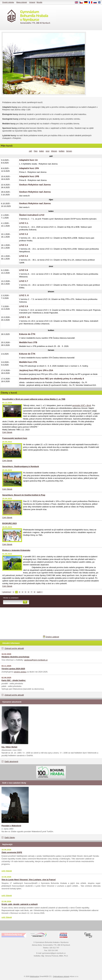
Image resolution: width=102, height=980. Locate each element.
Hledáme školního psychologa (15, 657)
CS (82, 3)
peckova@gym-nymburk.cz (36, 660)
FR (92, 3)
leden (42, 151)
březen (54, 151)
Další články (10, 837)
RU (96, 3)
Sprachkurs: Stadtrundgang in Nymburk (21, 466)
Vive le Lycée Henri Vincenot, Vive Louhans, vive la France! (29, 880)
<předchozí (7, 592)
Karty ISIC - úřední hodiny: (14, 680)
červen (69, 151)
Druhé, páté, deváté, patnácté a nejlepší (20, 904)
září (30, 151)
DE (87, 3)
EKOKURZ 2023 (9, 523)
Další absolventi (11, 761)
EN (78, 3)
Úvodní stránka (8, 2)
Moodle (39, 2)
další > (40, 592)
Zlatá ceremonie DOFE (12, 852)
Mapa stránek (22, 2)
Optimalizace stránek (61, 976)
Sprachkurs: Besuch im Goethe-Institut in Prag (24, 495)
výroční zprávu (20, 672)
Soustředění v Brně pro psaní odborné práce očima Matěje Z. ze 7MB (34, 399)
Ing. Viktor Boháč (9, 747)
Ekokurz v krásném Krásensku (16, 550)
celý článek (7, 871)
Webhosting (35, 976)
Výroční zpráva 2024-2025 (13, 669)
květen (62, 151)
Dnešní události (52, 637)
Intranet (32, 2)
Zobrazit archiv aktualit (14, 648)
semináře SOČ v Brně (81, 405)
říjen (36, 151)
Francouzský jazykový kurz (15, 438)
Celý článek (7, 432)
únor (48, 151)
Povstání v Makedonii (11, 826)
